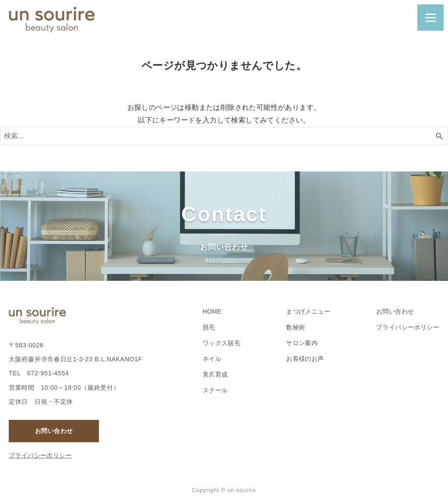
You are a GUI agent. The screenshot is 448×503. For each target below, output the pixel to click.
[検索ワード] (224, 136)
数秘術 (296, 327)
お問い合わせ (54, 431)
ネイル (212, 359)
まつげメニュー (308, 311)
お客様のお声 (305, 359)
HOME (212, 311)
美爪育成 (215, 374)
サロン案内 (302, 343)
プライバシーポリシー (40, 455)
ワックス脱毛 (221, 343)
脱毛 (209, 327)
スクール (215, 390)
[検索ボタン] (439, 136)
